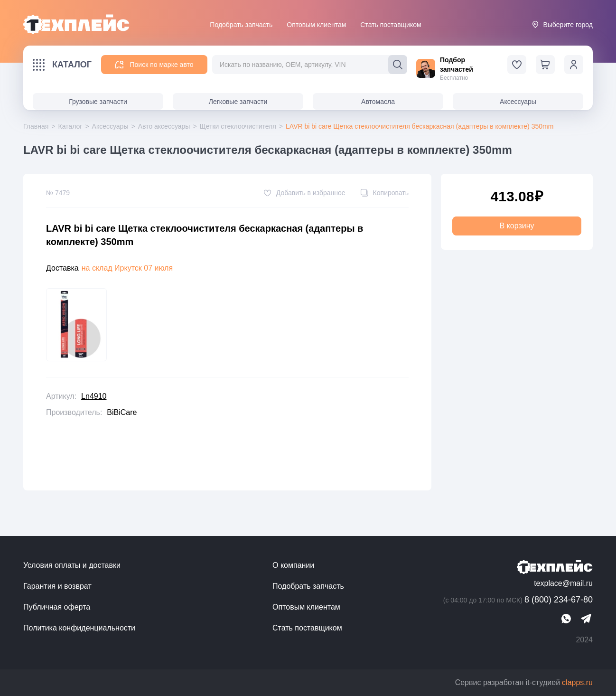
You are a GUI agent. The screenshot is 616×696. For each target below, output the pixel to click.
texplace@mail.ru (563, 583)
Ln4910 (94, 396)
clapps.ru (577, 682)
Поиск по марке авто (154, 65)
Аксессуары (518, 102)
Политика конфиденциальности (79, 628)
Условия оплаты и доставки (72, 565)
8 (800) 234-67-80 (517, 600)
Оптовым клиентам (316, 25)
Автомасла (378, 102)
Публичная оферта (57, 607)
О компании (293, 565)
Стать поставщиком (391, 25)
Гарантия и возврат (57, 586)
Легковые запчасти (238, 102)
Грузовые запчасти (98, 102)
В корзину (517, 226)
